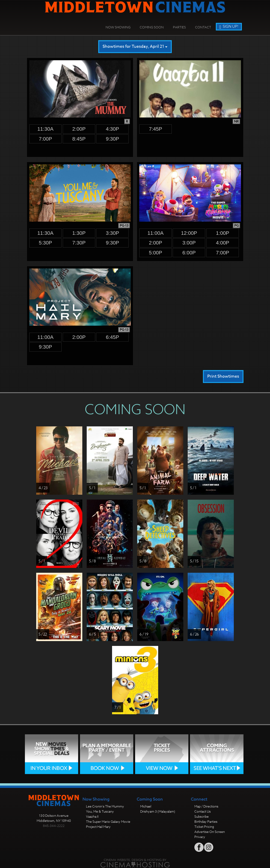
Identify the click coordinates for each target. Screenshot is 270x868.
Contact (203, 27)
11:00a (156, 233)
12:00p (189, 233)
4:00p (223, 243)
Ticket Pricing (204, 827)
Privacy (200, 837)
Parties (179, 27)
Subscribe (202, 816)
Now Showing (118, 27)
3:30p (113, 233)
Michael (146, 806)
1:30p (79, 233)
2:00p (79, 129)
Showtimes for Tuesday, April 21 (135, 47)
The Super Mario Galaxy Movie (108, 821)
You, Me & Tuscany (100, 811)
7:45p (156, 129)
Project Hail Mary (98, 827)
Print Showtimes (223, 376)
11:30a (45, 129)
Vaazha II (92, 816)
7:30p (79, 243)
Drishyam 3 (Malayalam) (158, 811)
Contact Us (203, 811)
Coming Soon (152, 27)
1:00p (223, 233)
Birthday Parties (206, 821)
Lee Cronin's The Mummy (105, 806)
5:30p (45, 243)
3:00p (189, 243)
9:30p (113, 139)
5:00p (156, 253)
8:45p (79, 139)
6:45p (113, 337)
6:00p (189, 253)
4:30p (113, 129)
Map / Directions (206, 806)
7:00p (45, 139)
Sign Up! (229, 27)
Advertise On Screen (210, 832)
